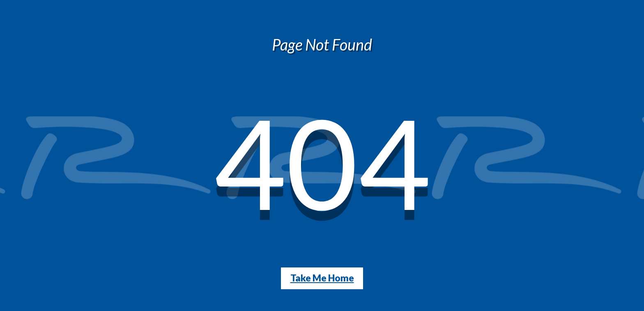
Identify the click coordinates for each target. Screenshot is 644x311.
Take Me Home (322, 278)
